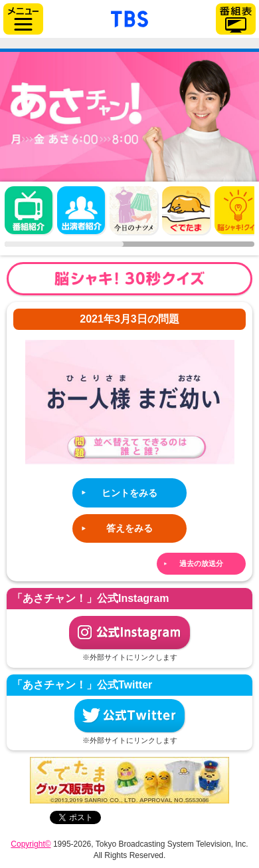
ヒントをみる (129, 493)
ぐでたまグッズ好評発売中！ (129, 780)
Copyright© (31, 844)
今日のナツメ (133, 210)
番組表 (236, 19)
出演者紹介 (81, 210)
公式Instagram (129, 633)
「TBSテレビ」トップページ (129, 17)
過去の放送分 (201, 563)
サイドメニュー (23, 19)
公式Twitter (129, 716)
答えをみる (129, 528)
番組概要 (29, 210)
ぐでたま (186, 210)
